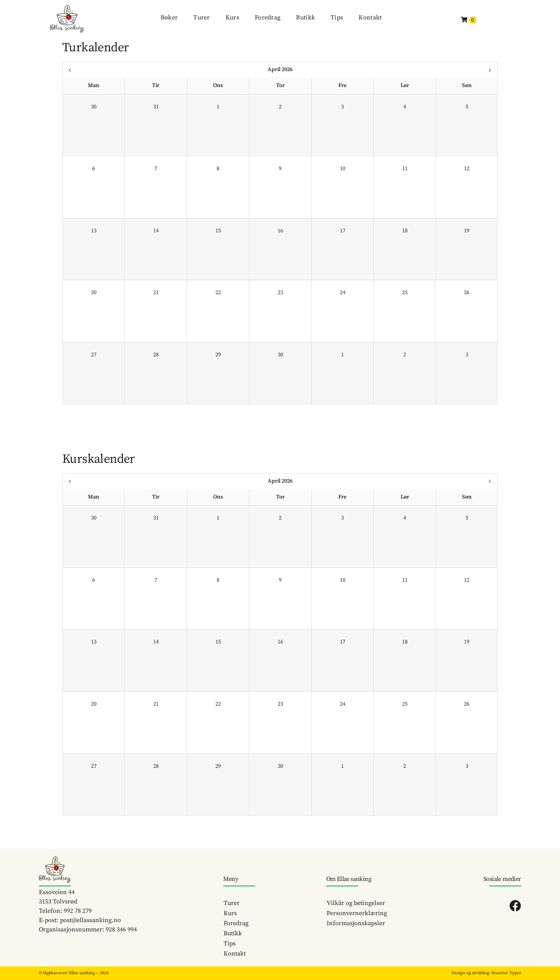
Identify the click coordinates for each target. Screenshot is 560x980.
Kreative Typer (506, 973)
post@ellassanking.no (90, 920)
